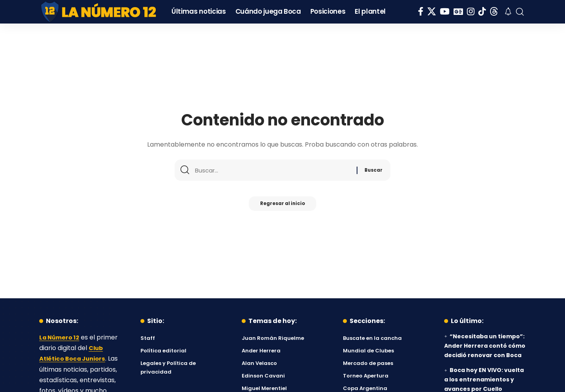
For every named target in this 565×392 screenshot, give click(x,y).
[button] (520, 12)
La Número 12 (61, 337)
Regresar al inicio (282, 206)
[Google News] (458, 12)
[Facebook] (421, 12)
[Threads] (494, 12)
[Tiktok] (482, 12)
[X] (432, 12)
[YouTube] (445, 12)
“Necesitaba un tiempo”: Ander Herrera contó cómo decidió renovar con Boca (485, 346)
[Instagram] (471, 12)
